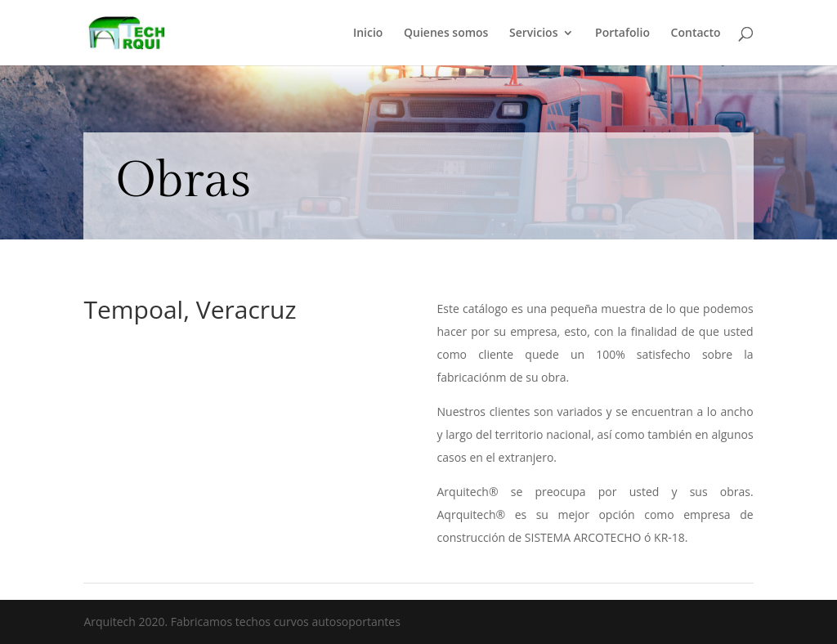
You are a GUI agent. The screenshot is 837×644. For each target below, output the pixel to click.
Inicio (368, 34)
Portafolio (622, 34)
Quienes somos (446, 34)
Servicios (533, 34)
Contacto (696, 34)
